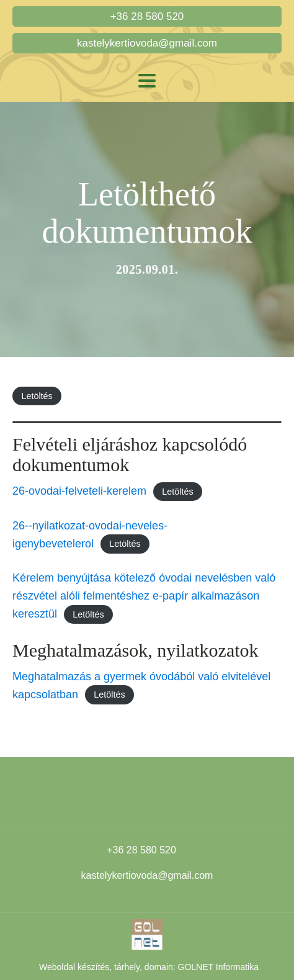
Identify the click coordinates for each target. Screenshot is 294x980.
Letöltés (37, 396)
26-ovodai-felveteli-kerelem (79, 491)
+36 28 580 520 (147, 16)
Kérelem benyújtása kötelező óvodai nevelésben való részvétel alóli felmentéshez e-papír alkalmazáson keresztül (144, 596)
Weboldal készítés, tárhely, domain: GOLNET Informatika (149, 967)
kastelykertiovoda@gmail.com (147, 43)
